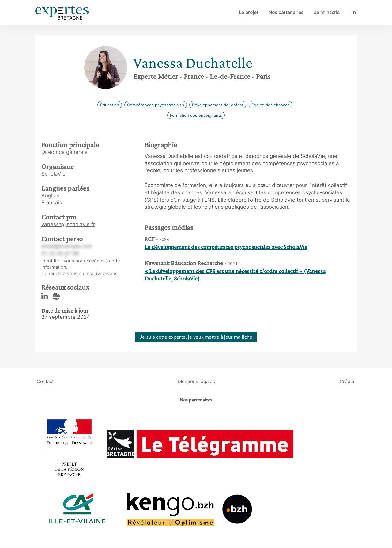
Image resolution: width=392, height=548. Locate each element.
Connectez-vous (59, 274)
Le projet (249, 12)
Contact (45, 381)
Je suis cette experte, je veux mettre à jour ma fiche (196, 337)
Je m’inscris (327, 12)
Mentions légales (196, 381)
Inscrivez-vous (102, 274)
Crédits (348, 381)
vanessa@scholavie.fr (68, 224)
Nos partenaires (286, 12)
